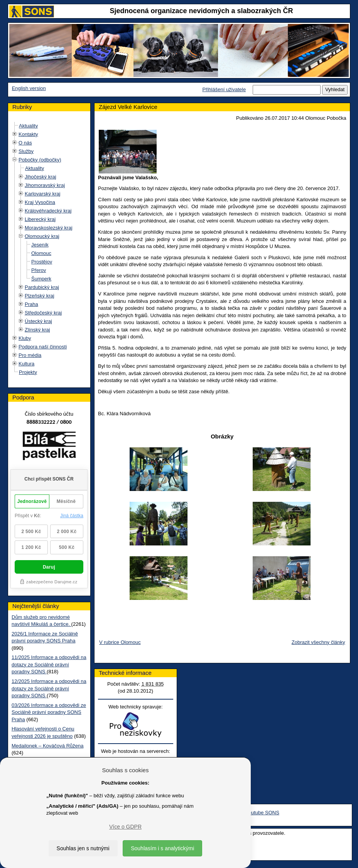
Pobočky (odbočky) (40, 160)
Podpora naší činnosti (43, 347)
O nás (25, 143)
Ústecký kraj (38, 321)
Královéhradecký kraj (48, 211)
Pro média (30, 355)
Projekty (28, 372)
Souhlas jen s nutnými (83, 848)
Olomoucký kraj (42, 236)
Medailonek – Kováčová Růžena (47, 746)
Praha (31, 304)
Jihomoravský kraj (45, 185)
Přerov (39, 270)
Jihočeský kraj (41, 177)
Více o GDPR (125, 827)
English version (29, 88)
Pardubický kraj (42, 287)
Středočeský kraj (43, 313)
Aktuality (28, 126)
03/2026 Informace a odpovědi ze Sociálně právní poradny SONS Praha (49, 712)
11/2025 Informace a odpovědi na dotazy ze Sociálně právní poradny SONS (49, 664)
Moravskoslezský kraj (49, 228)
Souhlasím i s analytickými (162, 848)
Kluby (25, 338)
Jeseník (40, 245)
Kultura (26, 364)
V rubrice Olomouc (120, 642)
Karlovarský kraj (42, 194)
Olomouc (41, 253)
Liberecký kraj (40, 219)
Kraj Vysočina (40, 202)
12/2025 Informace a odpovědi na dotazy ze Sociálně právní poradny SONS (49, 688)
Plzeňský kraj (40, 296)
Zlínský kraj (37, 330)
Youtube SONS (262, 813)
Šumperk (41, 279)
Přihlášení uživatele (224, 89)
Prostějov (42, 262)
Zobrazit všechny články (318, 642)
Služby (26, 151)
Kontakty (28, 134)
